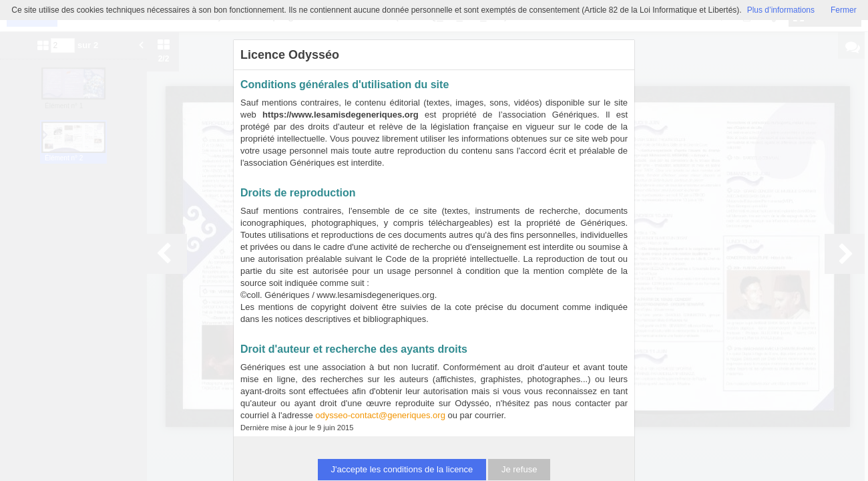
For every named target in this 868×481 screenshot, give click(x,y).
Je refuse (519, 469)
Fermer (844, 10)
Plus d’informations (781, 10)
